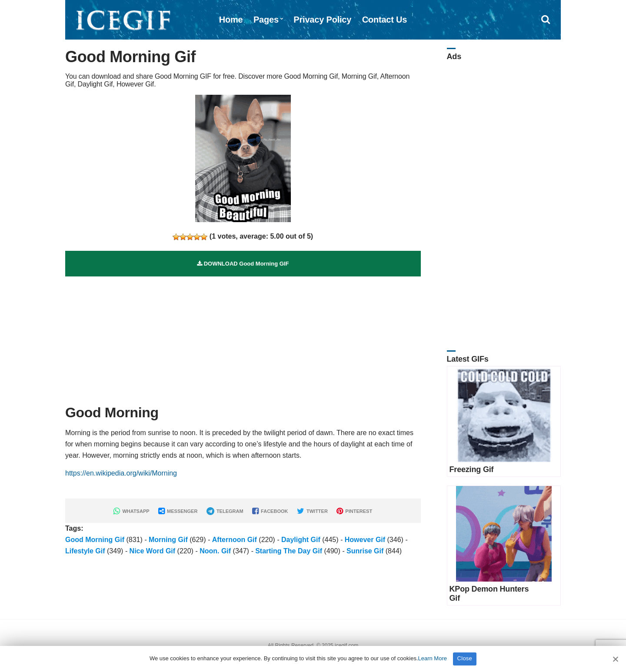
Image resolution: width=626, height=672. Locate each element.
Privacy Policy (322, 20)
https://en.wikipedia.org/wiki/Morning (121, 473)
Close (465, 658)
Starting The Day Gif (289, 551)
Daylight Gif (301, 540)
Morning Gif (168, 540)
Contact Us (385, 20)
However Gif (365, 540)
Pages (266, 20)
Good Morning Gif (95, 540)
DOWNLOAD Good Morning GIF (243, 264)
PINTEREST (354, 511)
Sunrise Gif (365, 551)
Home (231, 20)
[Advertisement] (243, 337)
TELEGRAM (225, 511)
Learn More (433, 658)
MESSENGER (178, 511)
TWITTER (312, 511)
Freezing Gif (472, 469)
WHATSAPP (131, 511)
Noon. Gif (215, 551)
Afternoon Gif (235, 540)
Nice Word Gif (153, 551)
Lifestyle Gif (85, 551)
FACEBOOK (270, 511)
